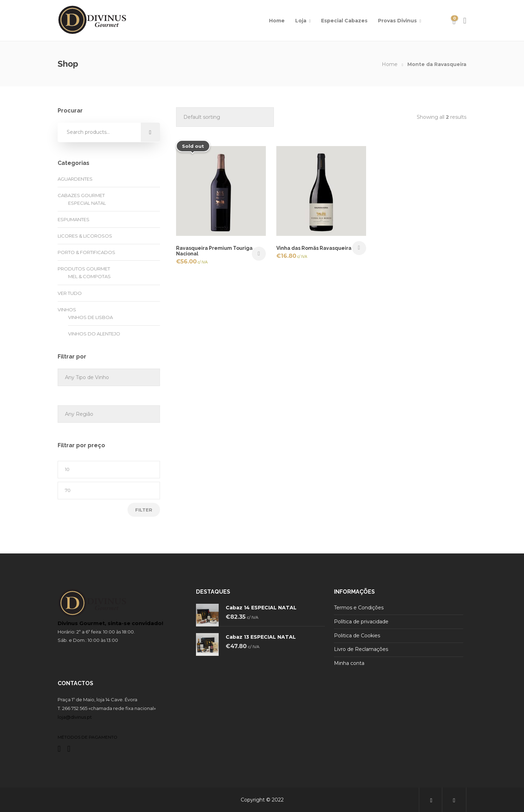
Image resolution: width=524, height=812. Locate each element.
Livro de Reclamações (361, 649)
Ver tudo (70, 293)
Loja (301, 21)
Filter (144, 510)
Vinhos (67, 310)
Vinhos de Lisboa (90, 317)
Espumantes (74, 219)
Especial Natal (87, 203)
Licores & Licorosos (85, 236)
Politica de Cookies (357, 636)
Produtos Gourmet (84, 269)
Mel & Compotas (89, 276)
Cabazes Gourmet (81, 195)
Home (277, 21)
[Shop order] (225, 117)
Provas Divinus (397, 21)
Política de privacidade (361, 622)
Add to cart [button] (359, 248)
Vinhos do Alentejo (94, 334)
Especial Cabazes (344, 21)
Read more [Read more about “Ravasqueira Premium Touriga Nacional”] (259, 254)
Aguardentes (75, 179)
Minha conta (349, 663)
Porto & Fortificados (86, 252)
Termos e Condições (359, 608)
